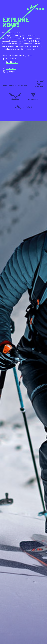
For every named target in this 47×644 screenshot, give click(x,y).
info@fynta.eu (12, 62)
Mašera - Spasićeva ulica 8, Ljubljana (17, 56)
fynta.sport (11, 68)
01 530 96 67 (12, 59)
